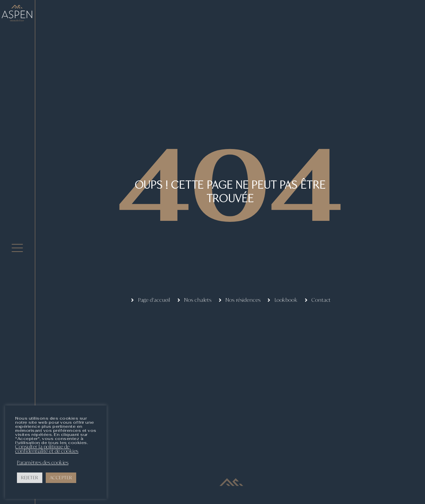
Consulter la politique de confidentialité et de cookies (47, 449)
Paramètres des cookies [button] (43, 463)
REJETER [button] (30, 478)
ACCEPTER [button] (61, 478)
